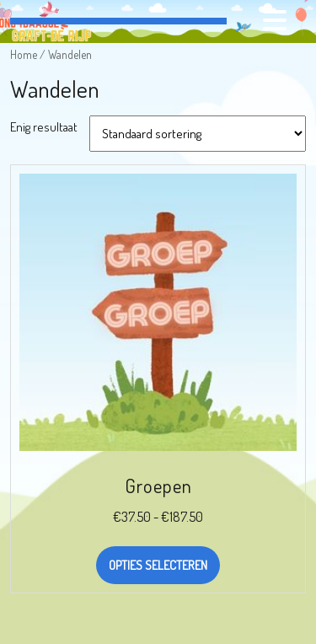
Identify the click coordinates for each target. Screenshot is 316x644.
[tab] (277, 20)
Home (24, 54)
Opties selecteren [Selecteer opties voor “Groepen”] (158, 565)
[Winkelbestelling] (198, 134)
